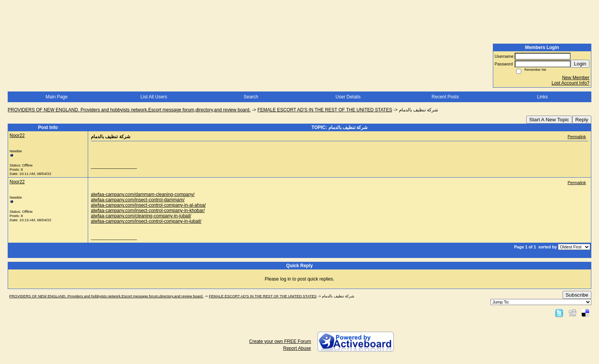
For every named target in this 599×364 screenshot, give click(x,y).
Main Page (57, 97)
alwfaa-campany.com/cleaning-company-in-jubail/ (141, 216)
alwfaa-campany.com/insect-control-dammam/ (138, 200)
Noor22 (17, 135)
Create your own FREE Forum (280, 341)
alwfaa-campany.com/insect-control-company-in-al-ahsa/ (148, 205)
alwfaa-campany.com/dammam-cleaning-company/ (143, 194)
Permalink (577, 137)
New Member (576, 78)
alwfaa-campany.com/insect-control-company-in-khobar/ (148, 211)
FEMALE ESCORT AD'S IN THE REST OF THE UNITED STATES (325, 110)
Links (542, 97)
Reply (582, 120)
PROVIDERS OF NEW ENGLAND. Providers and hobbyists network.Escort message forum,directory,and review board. (129, 110)
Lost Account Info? (570, 83)
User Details (348, 97)
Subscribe (577, 295)
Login (580, 64)
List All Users (154, 97)
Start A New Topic (549, 120)
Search (251, 97)
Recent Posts (445, 97)
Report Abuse (297, 348)
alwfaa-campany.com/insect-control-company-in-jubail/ (146, 221)
